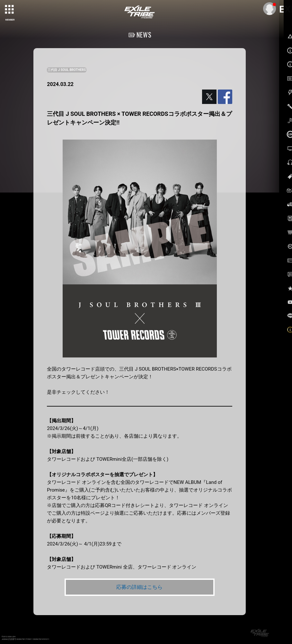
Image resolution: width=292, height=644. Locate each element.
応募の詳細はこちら (139, 587)
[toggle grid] (10, 10)
